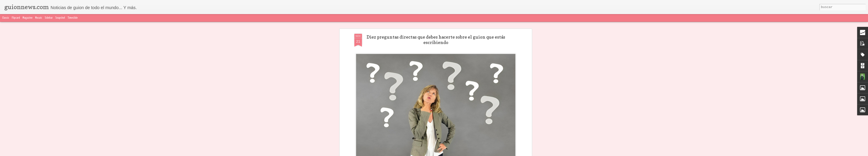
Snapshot (60, 18)
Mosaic (39, 18)
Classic (6, 18)
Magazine (28, 18)
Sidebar (49, 18)
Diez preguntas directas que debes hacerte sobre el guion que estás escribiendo (436, 40)
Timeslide (73, 18)
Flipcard (16, 18)
